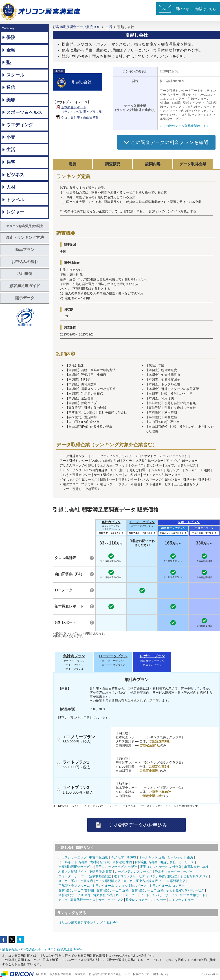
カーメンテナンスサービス (134, 871)
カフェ (63, 900)
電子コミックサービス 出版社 (116, 867)
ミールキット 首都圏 (73, 862)
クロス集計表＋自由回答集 (81, 118)
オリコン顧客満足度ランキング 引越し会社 (89, 923)
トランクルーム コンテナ (167, 886)
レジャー (15, 212)
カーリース (186, 862)
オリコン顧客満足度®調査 (25, 226)
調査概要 (113, 164)
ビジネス (15, 175)
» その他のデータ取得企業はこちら (185, 126)
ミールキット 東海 (180, 857)
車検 (205, 867)
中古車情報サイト (193, 895)
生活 (11, 150)
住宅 (11, 162)
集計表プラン (111, 522)
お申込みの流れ (25, 262)
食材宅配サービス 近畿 (112, 890)
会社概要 (41, 974)
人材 (11, 187)
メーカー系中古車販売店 (141, 881)
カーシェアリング (111, 900)
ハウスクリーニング (73, 857)
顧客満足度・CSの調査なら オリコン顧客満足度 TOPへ (43, 949)
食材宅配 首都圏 (146, 862)
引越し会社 (168, 862)
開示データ (25, 298)
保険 (11, 37)
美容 (11, 100)
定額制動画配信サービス (76, 867)
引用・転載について (137, 974)
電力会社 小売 (103, 895)
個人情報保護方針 (60, 974)
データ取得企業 (193, 164)
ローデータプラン (142, 522)
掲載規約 (80, 974)
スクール (15, 75)
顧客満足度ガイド (25, 286)
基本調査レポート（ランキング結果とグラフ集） (83, 109)
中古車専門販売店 (173, 881)
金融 (11, 50)
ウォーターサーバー (73, 876)
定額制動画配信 (100, 876)
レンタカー (158, 900)
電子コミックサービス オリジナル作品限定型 (146, 876)
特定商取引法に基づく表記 (105, 974)
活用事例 (25, 274)
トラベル (15, 200)
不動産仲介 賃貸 (101, 871)
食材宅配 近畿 (100, 862)
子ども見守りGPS (123, 857)
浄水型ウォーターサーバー (174, 871)
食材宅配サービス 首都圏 (76, 890)
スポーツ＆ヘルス (24, 112)
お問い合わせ (161, 974)
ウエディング (20, 125)
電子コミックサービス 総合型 (161, 867)
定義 (73, 164)
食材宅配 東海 (122, 862)
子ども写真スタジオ (194, 876)
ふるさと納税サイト (73, 871)
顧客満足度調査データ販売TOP (76, 27)
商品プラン (25, 250)
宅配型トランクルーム (74, 886)
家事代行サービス (83, 900)
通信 (11, 87)
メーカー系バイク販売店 (76, 881)
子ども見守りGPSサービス (185, 890)
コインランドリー (181, 900)
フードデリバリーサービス (159, 895)
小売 (11, 137)
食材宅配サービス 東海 (75, 895)
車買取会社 (192, 867)
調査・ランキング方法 (25, 238)
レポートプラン (189, 522)
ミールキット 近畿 (152, 857)
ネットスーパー (127, 895)
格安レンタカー (137, 900)
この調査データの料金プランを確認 (170, 142)
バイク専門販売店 (108, 881)
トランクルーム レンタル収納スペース (119, 886)
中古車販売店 (99, 857)
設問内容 (153, 164)
